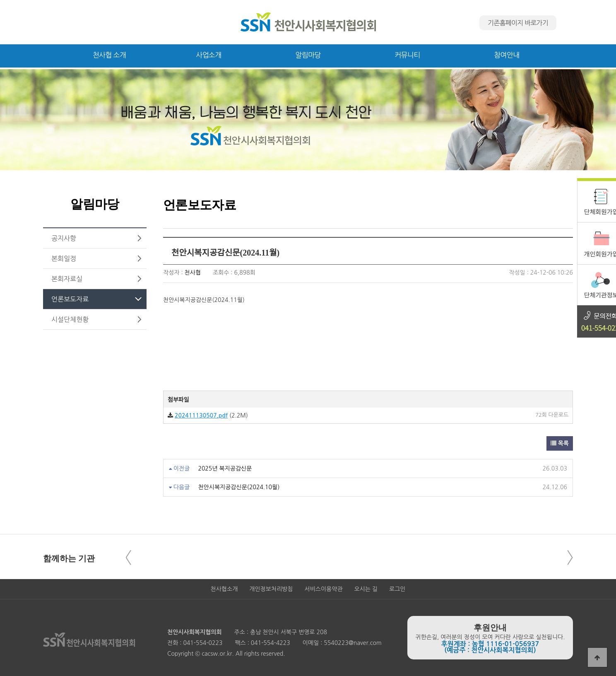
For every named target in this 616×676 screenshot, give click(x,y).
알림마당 (308, 55)
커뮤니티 (407, 55)
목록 (560, 443)
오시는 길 (366, 589)
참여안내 (507, 55)
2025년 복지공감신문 (225, 468)
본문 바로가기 (0, 0)
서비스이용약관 (323, 589)
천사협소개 (224, 589)
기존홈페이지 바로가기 (518, 23)
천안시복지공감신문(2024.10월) (239, 487)
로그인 (397, 589)
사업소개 (208, 55)
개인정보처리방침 (271, 589)
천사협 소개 (109, 55)
